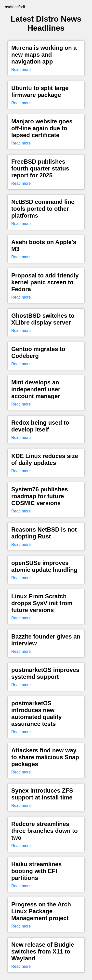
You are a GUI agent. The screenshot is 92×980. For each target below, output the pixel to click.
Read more (21, 70)
